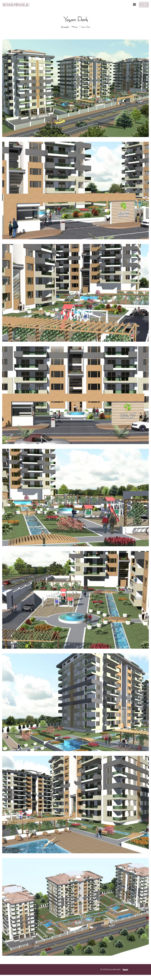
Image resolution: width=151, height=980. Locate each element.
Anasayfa (65, 27)
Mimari (75, 27)
